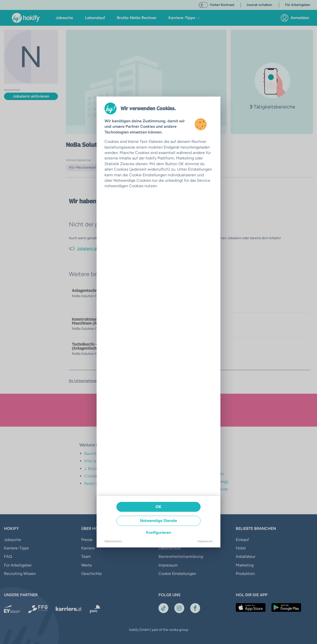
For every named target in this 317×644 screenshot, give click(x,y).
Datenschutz (113, 541)
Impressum (205, 541)
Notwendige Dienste (158, 521)
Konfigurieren (159, 532)
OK (158, 507)
